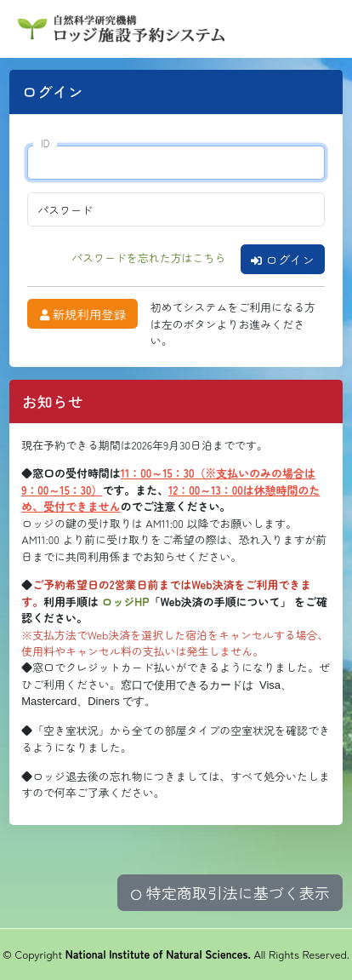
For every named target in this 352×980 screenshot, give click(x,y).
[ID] (176, 163)
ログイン (283, 259)
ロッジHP (126, 602)
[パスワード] (176, 209)
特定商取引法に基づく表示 (230, 892)
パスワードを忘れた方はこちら (148, 258)
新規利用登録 (83, 314)
